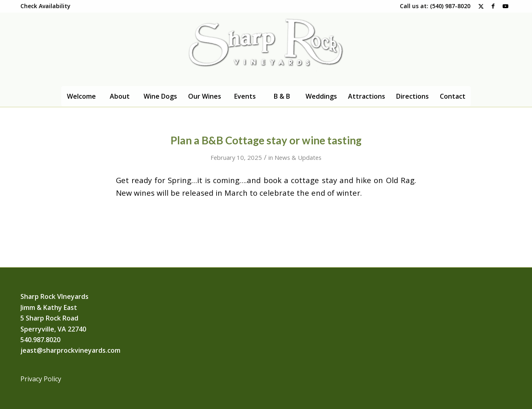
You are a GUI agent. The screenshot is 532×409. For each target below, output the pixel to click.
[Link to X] (481, 6)
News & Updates (298, 157)
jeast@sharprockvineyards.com (70, 350)
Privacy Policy (41, 379)
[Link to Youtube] (505, 6)
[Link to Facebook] (493, 6)
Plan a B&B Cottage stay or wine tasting (266, 140)
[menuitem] (45, 6)
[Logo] (266, 49)
